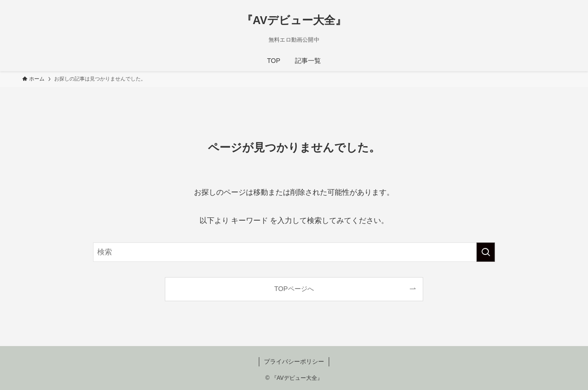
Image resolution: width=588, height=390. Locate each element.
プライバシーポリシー (294, 362)
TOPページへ (294, 289)
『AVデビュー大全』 (294, 20)
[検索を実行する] (486, 252)
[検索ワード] (294, 252)
